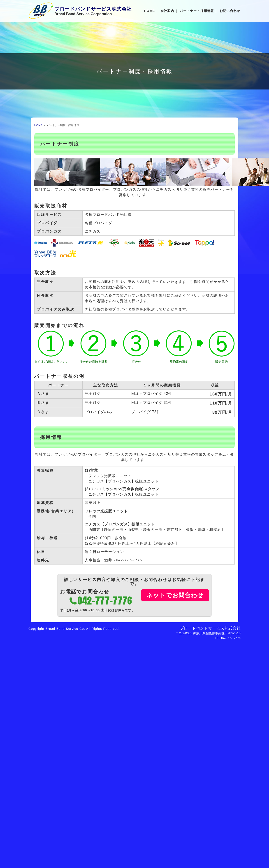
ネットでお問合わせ (175, 595)
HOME (149, 11)
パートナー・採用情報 (197, 11)
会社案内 (167, 11)
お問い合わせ (230, 11)
